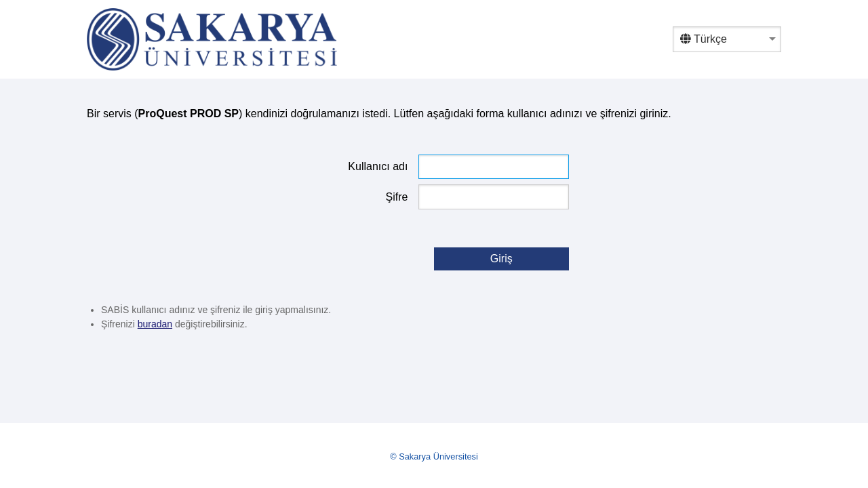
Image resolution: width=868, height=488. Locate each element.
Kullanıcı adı (378, 166)
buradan (155, 324)
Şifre (397, 197)
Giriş (501, 259)
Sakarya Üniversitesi (438, 456)
